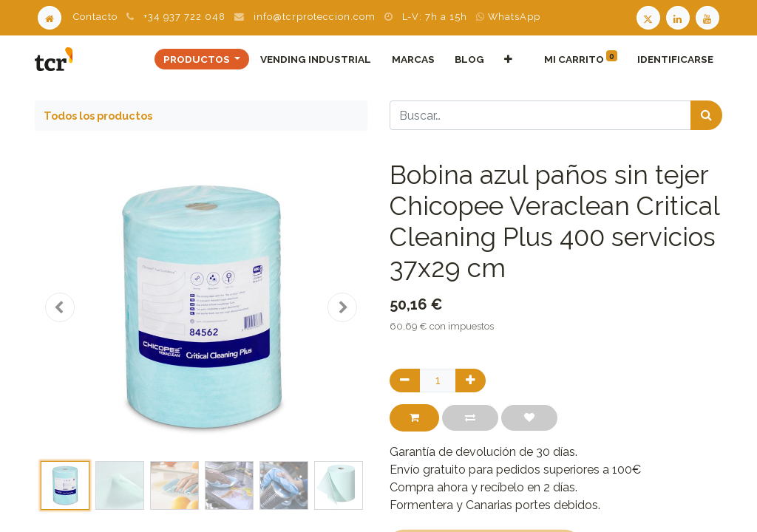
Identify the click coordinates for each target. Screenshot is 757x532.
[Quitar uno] (405, 381)
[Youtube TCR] (709, 17)
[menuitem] (316, 59)
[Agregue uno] (471, 381)
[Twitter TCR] (648, 17)
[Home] (50, 17)
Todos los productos (98, 116)
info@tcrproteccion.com (315, 17)
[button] (508, 59)
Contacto (95, 17)
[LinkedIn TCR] (679, 17)
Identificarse (675, 59)
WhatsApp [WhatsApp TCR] (508, 17)
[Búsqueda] (706, 115)
